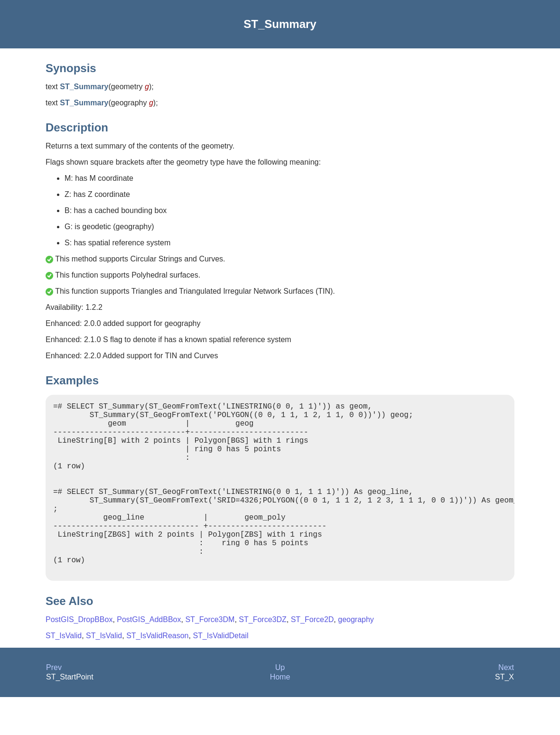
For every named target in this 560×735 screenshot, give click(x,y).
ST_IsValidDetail (220, 674)
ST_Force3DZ (262, 657)
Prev (54, 705)
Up (280, 705)
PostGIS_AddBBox (149, 657)
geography (356, 657)
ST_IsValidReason (157, 674)
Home (280, 715)
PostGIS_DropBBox (79, 657)
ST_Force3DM (210, 657)
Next (506, 705)
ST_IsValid (64, 674)
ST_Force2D (313, 657)
